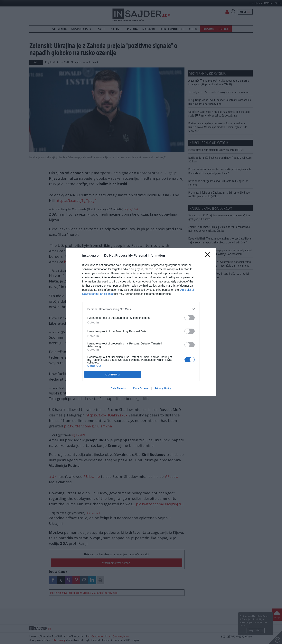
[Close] (209, 256)
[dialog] (141, 322)
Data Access (141, 388)
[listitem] (141, 309)
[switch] (190, 318)
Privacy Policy (163, 388)
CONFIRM (113, 374)
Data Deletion (119, 388)
